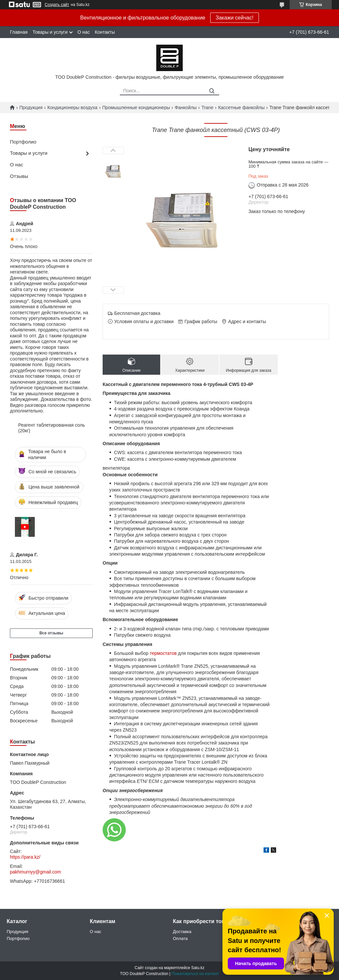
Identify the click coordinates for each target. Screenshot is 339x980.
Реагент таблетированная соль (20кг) (52, 428)
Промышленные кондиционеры (136, 107)
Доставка (182, 932)
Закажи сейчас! (234, 18)
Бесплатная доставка (137, 313)
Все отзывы (51, 633)
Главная (19, 32)
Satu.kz (198, 968)
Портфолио (23, 142)
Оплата (180, 938)
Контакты (105, 32)
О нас (84, 32)
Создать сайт (57, 5)
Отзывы (19, 176)
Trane (207, 107)
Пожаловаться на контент (195, 974)
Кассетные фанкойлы (241, 107)
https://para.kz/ (25, 857)
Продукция (31, 107)
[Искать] (212, 91)
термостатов (163, 653)
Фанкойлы (186, 107)
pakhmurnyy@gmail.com (35, 872)
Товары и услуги (50, 32)
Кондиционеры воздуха (72, 107)
